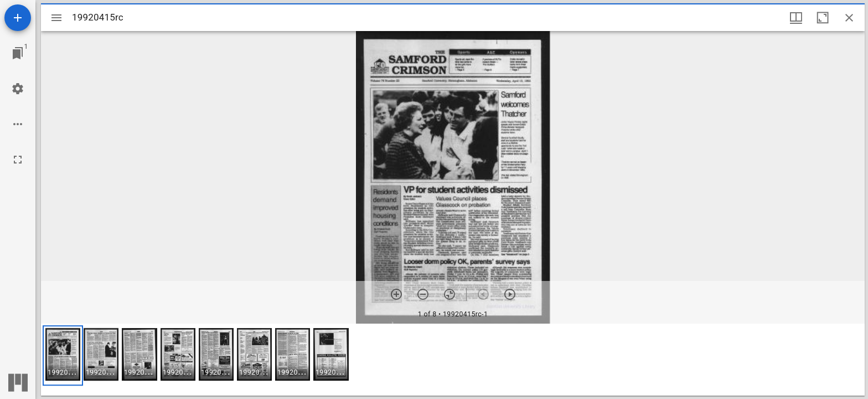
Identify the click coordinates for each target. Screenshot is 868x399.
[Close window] (849, 18)
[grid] (453, 360)
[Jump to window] (18, 53)
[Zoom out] (423, 294)
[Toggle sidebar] (56, 18)
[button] (63, 355)
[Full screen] (18, 160)
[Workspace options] (18, 124)
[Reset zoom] (449, 294)
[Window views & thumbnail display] (796, 18)
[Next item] (510, 294)
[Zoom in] (396, 294)
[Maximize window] (823, 18)
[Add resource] (18, 18)
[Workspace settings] (18, 89)
